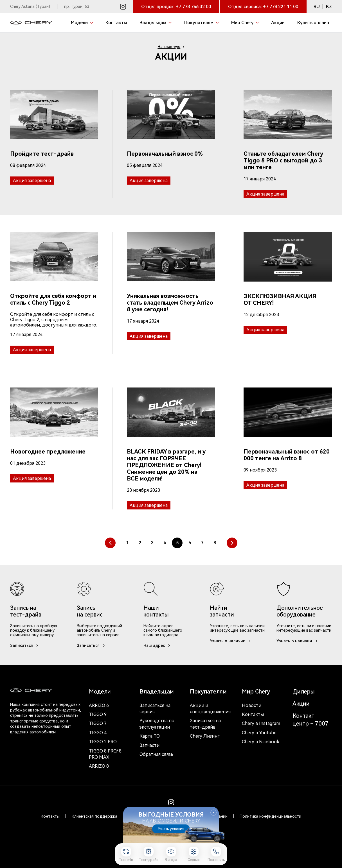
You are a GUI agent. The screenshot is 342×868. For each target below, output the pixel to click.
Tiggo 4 (98, 733)
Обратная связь (156, 754)
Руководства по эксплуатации (157, 724)
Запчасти (149, 745)
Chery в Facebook (261, 742)
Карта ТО (150, 736)
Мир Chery (256, 692)
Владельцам (157, 692)
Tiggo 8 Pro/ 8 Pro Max (105, 754)
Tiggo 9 (98, 714)
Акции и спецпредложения (210, 709)
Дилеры (304, 692)
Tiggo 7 (98, 723)
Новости (252, 705)
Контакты (253, 714)
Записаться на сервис (155, 709)
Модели (100, 692)
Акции (301, 704)
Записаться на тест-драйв (205, 724)
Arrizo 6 (99, 705)
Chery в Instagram (261, 723)
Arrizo (99, 766)
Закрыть (213, 813)
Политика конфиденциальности (270, 816)
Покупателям (208, 692)
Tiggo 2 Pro (103, 742)
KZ (329, 7)
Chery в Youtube (259, 733)
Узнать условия (171, 829)
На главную (169, 47)
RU (317, 7)
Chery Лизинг (205, 736)
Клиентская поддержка (94, 816)
